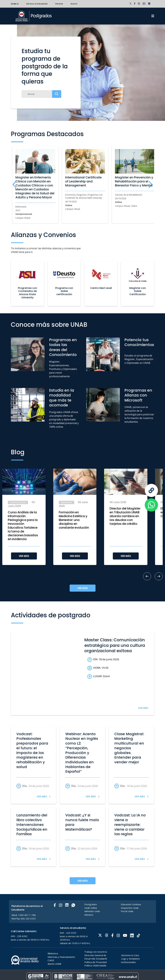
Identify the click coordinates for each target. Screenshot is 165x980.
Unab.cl (15, 4)
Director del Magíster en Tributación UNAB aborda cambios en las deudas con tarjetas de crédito (125, 516)
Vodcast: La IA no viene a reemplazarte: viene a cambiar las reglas (130, 825)
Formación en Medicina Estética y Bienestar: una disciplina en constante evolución (74, 520)
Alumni (74, 4)
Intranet (59, 4)
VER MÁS (24, 556)
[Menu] (153, 16)
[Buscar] (41, 94)
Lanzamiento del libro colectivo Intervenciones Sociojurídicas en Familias (32, 825)
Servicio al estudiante (37, 4)
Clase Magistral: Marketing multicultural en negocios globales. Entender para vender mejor (129, 748)
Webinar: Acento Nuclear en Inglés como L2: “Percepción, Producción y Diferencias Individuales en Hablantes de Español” (82, 753)
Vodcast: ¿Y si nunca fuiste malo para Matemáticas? (82, 822)
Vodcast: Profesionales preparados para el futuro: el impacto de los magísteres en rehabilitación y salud (32, 750)
